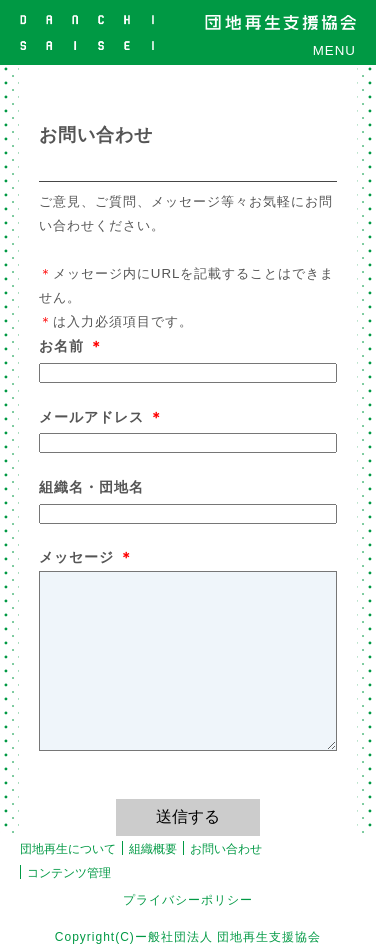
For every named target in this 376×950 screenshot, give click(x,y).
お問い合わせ (226, 849)
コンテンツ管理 (69, 873)
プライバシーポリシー (188, 900)
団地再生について (68, 849)
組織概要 (153, 849)
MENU (334, 50)
